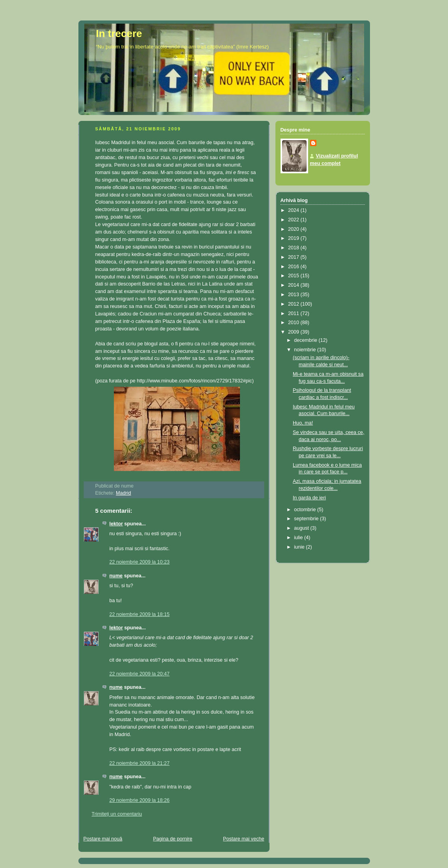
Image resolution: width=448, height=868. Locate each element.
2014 (294, 285)
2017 (294, 257)
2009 (294, 332)
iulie (299, 538)
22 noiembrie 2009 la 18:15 (140, 614)
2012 (294, 304)
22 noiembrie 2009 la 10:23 (140, 562)
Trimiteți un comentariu (117, 814)
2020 (294, 229)
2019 (294, 238)
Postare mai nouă (103, 839)
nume (116, 576)
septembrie (307, 519)
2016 (294, 267)
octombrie (306, 510)
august (302, 528)
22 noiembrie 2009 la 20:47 (140, 674)
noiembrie (306, 350)
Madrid (124, 493)
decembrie (306, 340)
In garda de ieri (309, 498)
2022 (294, 220)
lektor (116, 524)
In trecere (119, 33)
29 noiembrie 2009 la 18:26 (140, 800)
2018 (294, 248)
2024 (294, 210)
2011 (294, 313)
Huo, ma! (303, 423)
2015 (294, 276)
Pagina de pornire (173, 839)
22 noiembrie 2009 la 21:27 (140, 763)
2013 (294, 295)
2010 (294, 323)
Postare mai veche (244, 839)
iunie (300, 547)
